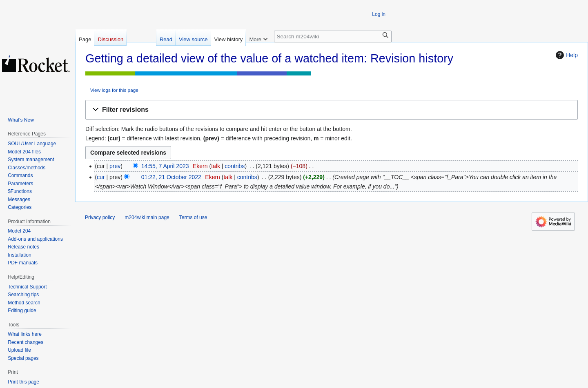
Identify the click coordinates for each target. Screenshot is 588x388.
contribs (235, 166)
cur (101, 177)
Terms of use (193, 217)
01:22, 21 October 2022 (171, 177)
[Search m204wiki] (333, 37)
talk (216, 166)
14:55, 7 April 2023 (165, 166)
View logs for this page (114, 90)
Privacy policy (100, 217)
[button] (332, 110)
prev (115, 166)
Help (566, 55)
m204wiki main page (147, 217)
